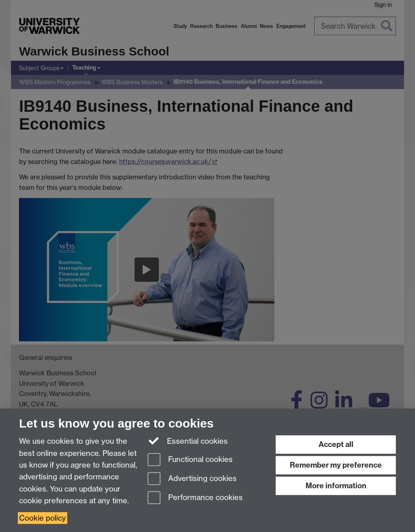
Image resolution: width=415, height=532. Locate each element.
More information (336, 486)
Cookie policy (43, 518)
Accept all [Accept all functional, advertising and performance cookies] (336, 444)
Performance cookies (195, 498)
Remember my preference (336, 465)
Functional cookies (190, 460)
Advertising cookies (192, 479)
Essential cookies (188, 440)
